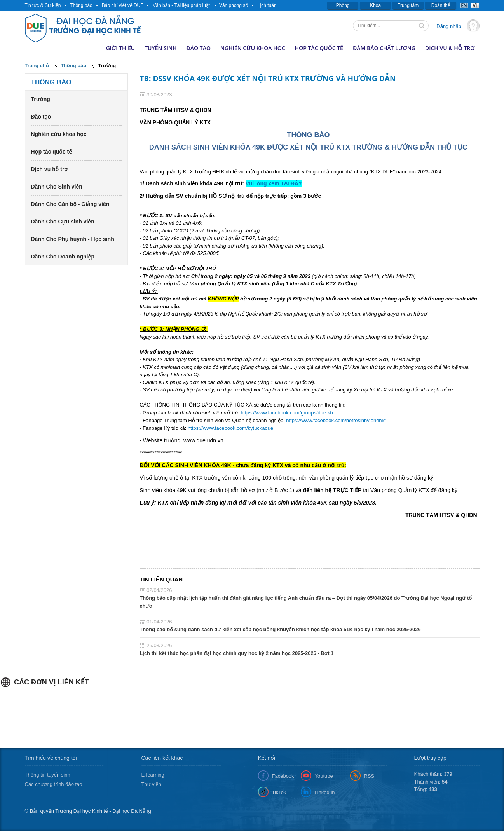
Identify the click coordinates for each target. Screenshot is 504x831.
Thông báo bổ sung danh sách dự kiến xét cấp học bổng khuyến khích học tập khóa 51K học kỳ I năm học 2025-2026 (280, 629)
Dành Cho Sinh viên (57, 187)
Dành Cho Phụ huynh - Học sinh (73, 239)
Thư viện (151, 784)
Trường (41, 99)
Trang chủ (37, 65)
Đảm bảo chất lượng (384, 48)
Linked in (325, 792)
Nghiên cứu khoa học (253, 48)
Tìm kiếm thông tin (422, 26)
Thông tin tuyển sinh (48, 775)
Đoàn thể (441, 5)
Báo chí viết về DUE (123, 5)
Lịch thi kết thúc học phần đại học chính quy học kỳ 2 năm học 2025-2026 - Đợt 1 (236, 653)
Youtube (324, 776)
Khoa (375, 5)
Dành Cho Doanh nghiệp (63, 257)
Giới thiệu (121, 48)
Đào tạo (199, 48)
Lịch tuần (267, 5)
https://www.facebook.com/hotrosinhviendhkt (336, 420)
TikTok (279, 792)
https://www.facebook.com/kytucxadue (230, 428)
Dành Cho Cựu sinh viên (63, 222)
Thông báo (81, 5)
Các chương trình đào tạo (54, 784)
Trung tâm (408, 5)
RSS (369, 776)
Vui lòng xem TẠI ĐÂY (274, 183)
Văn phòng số (234, 5)
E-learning (153, 775)
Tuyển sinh (160, 48)
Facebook (283, 776)
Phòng (343, 5)
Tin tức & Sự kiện (43, 5)
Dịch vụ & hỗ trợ (450, 48)
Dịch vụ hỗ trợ (50, 169)
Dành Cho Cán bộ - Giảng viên (70, 204)
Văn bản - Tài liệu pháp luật (181, 5)
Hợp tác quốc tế (319, 48)
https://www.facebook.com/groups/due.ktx (288, 413)
